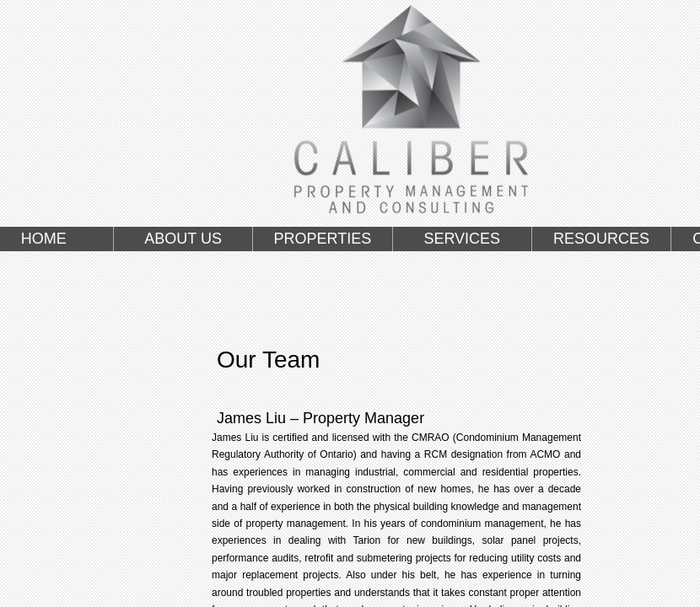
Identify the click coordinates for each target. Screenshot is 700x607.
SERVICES (462, 239)
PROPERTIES (323, 239)
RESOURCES (601, 239)
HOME (44, 239)
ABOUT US (183, 239)
